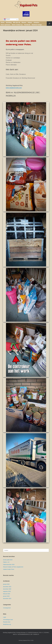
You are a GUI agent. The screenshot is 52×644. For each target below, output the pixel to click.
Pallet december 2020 (9, 565)
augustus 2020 (7, 591)
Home (3, 22)
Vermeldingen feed (8, 620)
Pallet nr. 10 (6, 562)
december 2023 (7, 587)
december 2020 (7, 589)
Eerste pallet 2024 (8, 560)
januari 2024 (6, 584)
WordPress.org (7, 624)
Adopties (36, 22)
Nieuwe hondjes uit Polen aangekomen (13, 567)
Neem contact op (17, 25)
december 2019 (7, 598)
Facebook (27, 25)
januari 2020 (6, 596)
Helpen (30, 22)
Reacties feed (7, 622)
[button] (49, 24)
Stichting (9, 22)
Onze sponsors (6, 25)
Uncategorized (7, 608)
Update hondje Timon (9, 569)
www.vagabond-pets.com (14, 88)
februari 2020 (7, 594)
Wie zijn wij (17, 22)
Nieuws (24, 22)
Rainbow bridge (37, 25)
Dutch (7, 19)
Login (5, 617)
